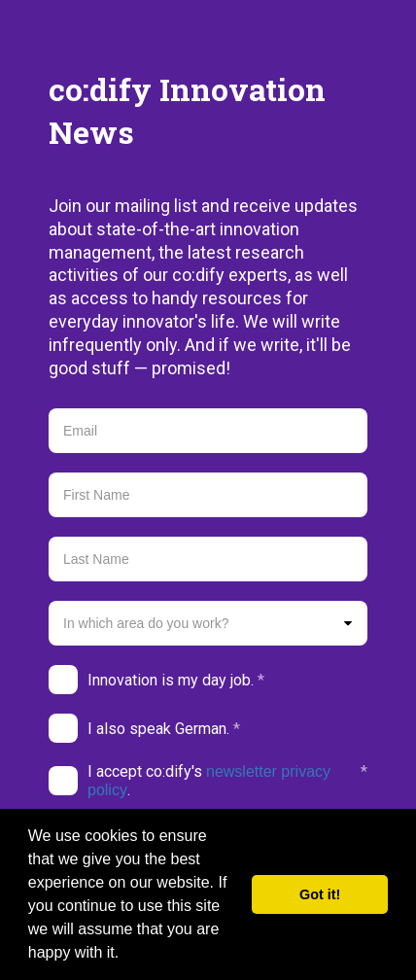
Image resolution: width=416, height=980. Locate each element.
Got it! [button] (320, 894)
